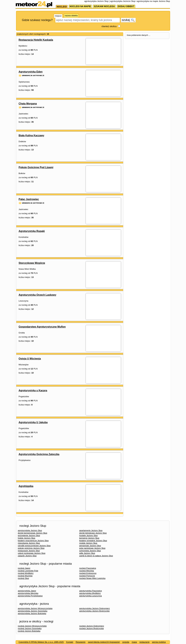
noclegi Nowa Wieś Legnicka (92, 578)
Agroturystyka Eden (31, 72)
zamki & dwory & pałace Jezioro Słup (96, 556)
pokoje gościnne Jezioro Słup (31, 548)
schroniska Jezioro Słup (90, 551)
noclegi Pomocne (87, 576)
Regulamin (80, 642)
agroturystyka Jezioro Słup (30, 530)
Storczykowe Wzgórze (32, 263)
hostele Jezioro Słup (88, 536)
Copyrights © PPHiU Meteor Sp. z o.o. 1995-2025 (41, 642)
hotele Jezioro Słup (27, 538)
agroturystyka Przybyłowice (30, 596)
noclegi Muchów (25, 576)
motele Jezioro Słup (88, 543)
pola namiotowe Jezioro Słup (92, 548)
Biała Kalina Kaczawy (31, 135)
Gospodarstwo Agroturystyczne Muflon (42, 327)
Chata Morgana (28, 104)
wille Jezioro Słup (87, 553)
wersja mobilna (159, 642)
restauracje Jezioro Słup (29, 551)
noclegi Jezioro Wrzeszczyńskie (32, 626)
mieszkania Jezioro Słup (29, 543)
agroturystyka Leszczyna (90, 596)
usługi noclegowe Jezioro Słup (32, 553)
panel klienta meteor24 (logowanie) (104, 642)
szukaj (128, 20)
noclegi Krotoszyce (88, 573)
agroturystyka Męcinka (28, 593)
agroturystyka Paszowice (91, 591)
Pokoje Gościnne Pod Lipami (36, 167)
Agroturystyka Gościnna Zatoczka (39, 454)
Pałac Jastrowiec (29, 199)
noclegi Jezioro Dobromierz (92, 626)
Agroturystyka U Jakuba (33, 422)
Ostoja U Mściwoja (30, 359)
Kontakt (70, 642)
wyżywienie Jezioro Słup (29, 536)
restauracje (144, 642)
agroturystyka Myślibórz (90, 593)
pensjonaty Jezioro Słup (90, 546)
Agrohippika (26, 486)
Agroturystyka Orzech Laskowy (37, 295)
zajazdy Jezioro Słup (27, 556)
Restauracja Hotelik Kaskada (36, 40)
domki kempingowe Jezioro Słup (32, 533)
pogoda (126, 642)
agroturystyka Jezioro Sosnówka (33, 611)
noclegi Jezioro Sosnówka (30, 628)
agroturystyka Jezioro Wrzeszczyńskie (35, 608)
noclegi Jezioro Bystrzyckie (92, 628)
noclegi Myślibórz (26, 573)
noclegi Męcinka (87, 571)
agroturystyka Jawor (27, 591)
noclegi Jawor (24, 568)
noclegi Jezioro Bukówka (29, 631)
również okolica (109, 26)
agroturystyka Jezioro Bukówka (32, 613)
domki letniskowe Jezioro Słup (93, 533)
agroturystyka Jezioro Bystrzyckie (94, 611)
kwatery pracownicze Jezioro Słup (33, 541)
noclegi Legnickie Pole (28, 571)
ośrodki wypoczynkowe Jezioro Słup (34, 546)
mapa (134, 642)
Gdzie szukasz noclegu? (37, 20)
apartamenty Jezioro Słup (91, 530)
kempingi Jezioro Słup (89, 538)
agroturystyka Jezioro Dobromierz (94, 608)
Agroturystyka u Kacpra (33, 390)
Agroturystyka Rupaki (32, 231)
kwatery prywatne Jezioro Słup (93, 541)
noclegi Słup (23, 578)
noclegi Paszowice (88, 568)
